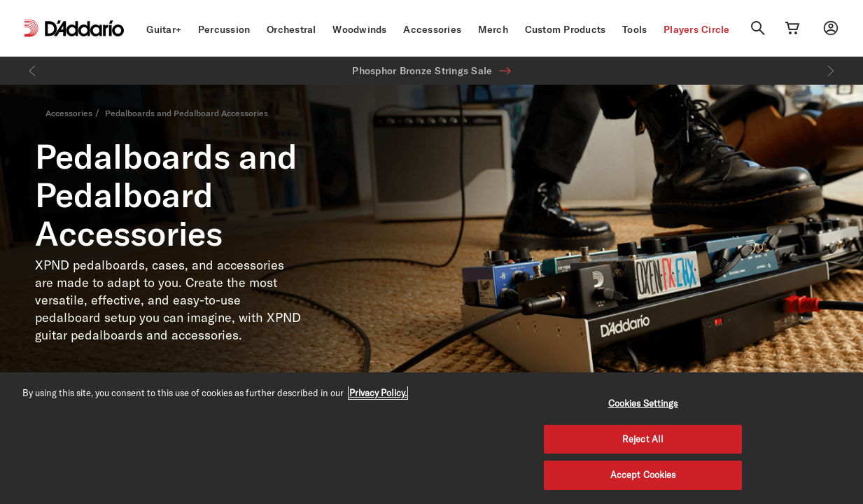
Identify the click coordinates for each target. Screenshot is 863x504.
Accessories (432, 29)
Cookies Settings (643, 403)
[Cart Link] (792, 28)
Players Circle (697, 29)
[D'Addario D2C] (84, 28)
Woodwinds (359, 29)
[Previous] (32, 71)
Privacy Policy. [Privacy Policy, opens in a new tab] (378, 393)
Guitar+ (164, 29)
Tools (634, 29)
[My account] (831, 28)
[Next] (831, 71)
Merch (493, 29)
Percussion (224, 29)
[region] (431, 438)
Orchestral (292, 29)
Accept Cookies (643, 475)
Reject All (643, 439)
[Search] (758, 28)
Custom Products (566, 29)
